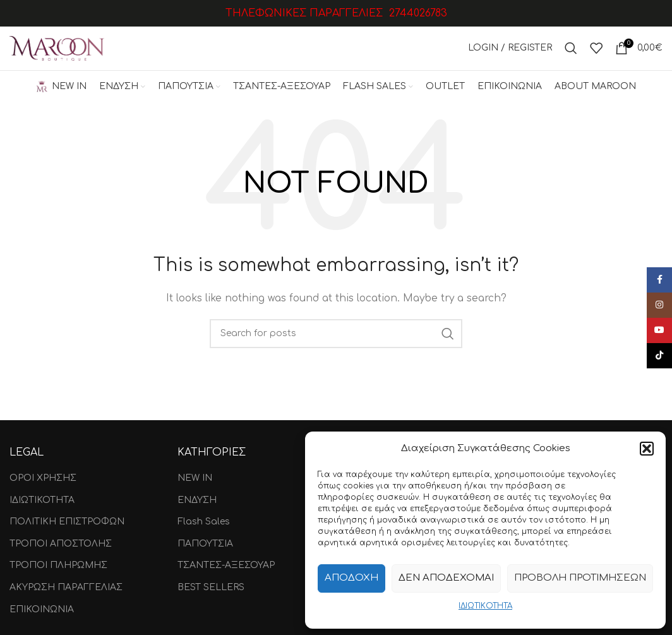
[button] (647, 449)
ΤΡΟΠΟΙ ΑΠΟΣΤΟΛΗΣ (61, 544)
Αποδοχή (351, 578)
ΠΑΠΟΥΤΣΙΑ (205, 544)
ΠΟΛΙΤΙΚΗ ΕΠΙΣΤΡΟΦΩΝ (67, 522)
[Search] (571, 49)
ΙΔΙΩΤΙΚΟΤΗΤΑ (485, 606)
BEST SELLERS (211, 588)
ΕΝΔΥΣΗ (197, 500)
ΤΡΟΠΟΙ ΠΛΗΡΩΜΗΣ (58, 566)
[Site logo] (57, 48)
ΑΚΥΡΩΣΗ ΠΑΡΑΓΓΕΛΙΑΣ (66, 588)
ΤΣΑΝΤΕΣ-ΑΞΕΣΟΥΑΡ (226, 566)
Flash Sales (204, 522)
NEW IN (195, 479)
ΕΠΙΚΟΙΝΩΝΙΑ (42, 609)
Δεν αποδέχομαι (446, 578)
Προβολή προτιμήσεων (580, 578)
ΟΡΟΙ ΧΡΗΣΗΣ (43, 479)
